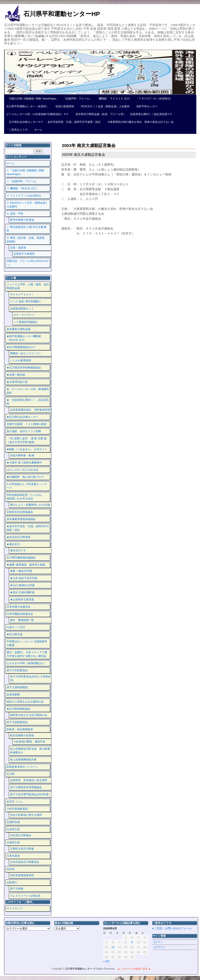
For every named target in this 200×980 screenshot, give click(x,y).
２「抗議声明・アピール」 (22, 181)
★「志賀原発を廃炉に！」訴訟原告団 (28, 402)
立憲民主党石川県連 (22, 849)
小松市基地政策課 (17, 809)
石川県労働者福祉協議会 (21, 558)
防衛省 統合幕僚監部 (20, 729)
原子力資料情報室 (17, 687)
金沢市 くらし (15, 802)
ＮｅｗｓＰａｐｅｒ (22, 294)
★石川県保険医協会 (18, 709)
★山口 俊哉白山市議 (22, 585)
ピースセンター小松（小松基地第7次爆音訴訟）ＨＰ (38, 114)
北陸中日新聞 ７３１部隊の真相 (26, 424)
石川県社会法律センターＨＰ (25, 122)
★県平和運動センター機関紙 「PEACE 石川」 (24, 338)
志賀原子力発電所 (24, 254)
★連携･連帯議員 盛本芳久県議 (26, 565)
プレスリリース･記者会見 (25, 896)
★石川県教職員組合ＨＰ (21, 347)
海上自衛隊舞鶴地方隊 (23, 760)
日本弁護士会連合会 (18, 607)
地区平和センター (146, 106)
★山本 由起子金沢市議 (24, 578)
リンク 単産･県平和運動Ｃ (26, 301)
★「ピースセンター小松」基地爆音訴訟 (28, 391)
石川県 (11, 774)
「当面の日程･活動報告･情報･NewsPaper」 (33, 99)
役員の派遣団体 (63, 106)
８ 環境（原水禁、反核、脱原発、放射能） (27, 240)
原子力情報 (17, 889)
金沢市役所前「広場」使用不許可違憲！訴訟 (74, 122)
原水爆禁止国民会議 (18, 329)
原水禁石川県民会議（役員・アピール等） (99, 114)
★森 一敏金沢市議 (21, 571)
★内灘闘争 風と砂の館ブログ (25, 477)
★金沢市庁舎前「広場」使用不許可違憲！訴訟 (28, 528)
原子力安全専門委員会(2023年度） (31, 794)
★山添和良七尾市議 (22, 600)
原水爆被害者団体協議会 (21, 519)
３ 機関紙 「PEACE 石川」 (23, 188)
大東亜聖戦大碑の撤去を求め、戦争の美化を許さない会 (139, 122)
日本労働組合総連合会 (20, 614)
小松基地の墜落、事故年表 (29, 742)
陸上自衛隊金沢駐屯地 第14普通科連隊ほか (30, 751)
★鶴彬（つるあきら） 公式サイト (27, 449)
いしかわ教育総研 (21, 360)
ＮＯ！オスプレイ (24, 315)
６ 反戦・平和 (15, 214)
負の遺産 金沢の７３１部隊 (24, 431)
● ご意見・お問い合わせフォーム (172, 928)
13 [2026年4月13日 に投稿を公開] (113, 947)
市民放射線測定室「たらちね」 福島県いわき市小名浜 (28, 497)
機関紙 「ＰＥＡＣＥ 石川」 (114, 99)
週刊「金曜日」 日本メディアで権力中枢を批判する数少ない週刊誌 (27, 654)
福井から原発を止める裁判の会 (25, 702)
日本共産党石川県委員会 (25, 862)
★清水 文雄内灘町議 (22, 592)
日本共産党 (13, 856)
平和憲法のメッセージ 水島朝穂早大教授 (27, 643)
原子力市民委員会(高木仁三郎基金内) (30, 678)
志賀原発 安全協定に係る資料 (29, 780)
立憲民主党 (13, 843)
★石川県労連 (14, 634)
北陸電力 (12, 882)
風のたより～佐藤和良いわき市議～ (31, 505)
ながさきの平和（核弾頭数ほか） (26, 663)
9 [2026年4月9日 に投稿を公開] (132, 942)
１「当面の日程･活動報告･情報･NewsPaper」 (26, 172)
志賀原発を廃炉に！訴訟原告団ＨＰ (151, 114)
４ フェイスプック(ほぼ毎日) (24, 196)
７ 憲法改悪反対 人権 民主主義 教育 (27, 229)
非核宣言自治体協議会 (20, 512)
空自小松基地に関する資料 (26, 815)
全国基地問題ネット (22, 309)
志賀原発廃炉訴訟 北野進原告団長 (31, 410)
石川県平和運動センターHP (62, 14)
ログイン (158, 942)
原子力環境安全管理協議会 (26, 787)
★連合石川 (13, 544)
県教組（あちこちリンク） (26, 353)
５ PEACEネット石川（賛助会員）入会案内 (27, 205)
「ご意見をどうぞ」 (18, 130)
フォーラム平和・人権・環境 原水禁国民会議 (28, 286)
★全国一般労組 (16, 375)
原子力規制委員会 (17, 722)
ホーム (38, 130)
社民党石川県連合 (21, 835)
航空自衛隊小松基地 (22, 220)
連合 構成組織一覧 (22, 620)
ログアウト (159, 947)
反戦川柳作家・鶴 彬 (22, 455)
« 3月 (106, 961)
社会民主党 (13, 829)
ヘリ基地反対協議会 (25, 322)
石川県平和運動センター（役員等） (28, 106)
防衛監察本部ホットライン (22, 767)
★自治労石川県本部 (18, 537)
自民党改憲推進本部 (22, 875)
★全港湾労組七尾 (17, 382)
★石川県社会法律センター (22, 417)
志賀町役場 (13, 822)
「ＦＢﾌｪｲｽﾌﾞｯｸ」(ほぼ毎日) (153, 99)
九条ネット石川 (16, 627)
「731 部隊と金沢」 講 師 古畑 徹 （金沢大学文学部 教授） (27, 440)
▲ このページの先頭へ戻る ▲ (134, 969)
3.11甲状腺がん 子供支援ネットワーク (27, 486)
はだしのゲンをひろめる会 (22, 470)
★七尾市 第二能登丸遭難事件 (24, 463)
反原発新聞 (13, 695)
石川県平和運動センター (79, 969)
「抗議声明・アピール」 (77, 99)
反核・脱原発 (18, 248)
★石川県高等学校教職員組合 (24, 368)
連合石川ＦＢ (18, 550)
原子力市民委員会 (17, 670)
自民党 (11, 869)
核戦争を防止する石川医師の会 (29, 715)
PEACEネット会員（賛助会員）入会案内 (104, 106)
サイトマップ (14, 908)
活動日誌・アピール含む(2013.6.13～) (27, 263)
